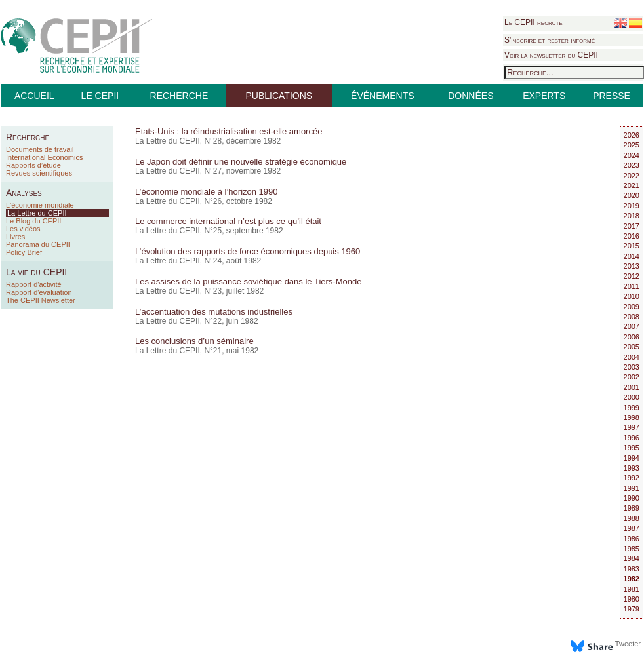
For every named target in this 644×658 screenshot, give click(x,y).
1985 (632, 549)
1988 (632, 518)
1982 (632, 579)
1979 (632, 609)
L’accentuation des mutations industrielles (214, 312)
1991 (632, 488)
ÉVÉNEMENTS (382, 96)
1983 (632, 569)
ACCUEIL (34, 96)
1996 (632, 438)
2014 (632, 256)
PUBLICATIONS (279, 96)
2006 (632, 337)
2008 (632, 317)
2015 (632, 246)
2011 (632, 286)
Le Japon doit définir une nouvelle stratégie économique (241, 162)
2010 (632, 296)
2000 (632, 397)
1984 (632, 558)
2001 (632, 387)
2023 (632, 165)
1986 (632, 539)
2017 (632, 226)
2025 (632, 145)
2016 (632, 236)
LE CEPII (100, 96)
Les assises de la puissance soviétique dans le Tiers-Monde (248, 281)
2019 (632, 206)
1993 (632, 468)
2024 (632, 155)
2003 (632, 367)
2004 (632, 357)
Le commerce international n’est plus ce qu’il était (228, 221)
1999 (632, 408)
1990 (632, 498)
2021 (632, 185)
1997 (632, 427)
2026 (632, 135)
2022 (632, 176)
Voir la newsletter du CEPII (551, 55)
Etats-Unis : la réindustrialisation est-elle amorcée (229, 131)
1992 (632, 478)
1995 (632, 448)
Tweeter (628, 644)
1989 (632, 508)
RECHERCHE (179, 96)
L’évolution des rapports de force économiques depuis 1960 (248, 251)
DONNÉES (471, 96)
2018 (632, 216)
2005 (632, 347)
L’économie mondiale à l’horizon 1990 (207, 192)
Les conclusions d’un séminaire (194, 341)
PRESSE (612, 96)
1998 (632, 417)
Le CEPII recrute (533, 22)
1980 (632, 599)
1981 (632, 589)
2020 (632, 195)
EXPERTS (544, 96)
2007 (632, 326)
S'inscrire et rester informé (550, 40)
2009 (632, 307)
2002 (632, 377)
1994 (632, 458)
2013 (632, 266)
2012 (632, 276)
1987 (632, 528)
